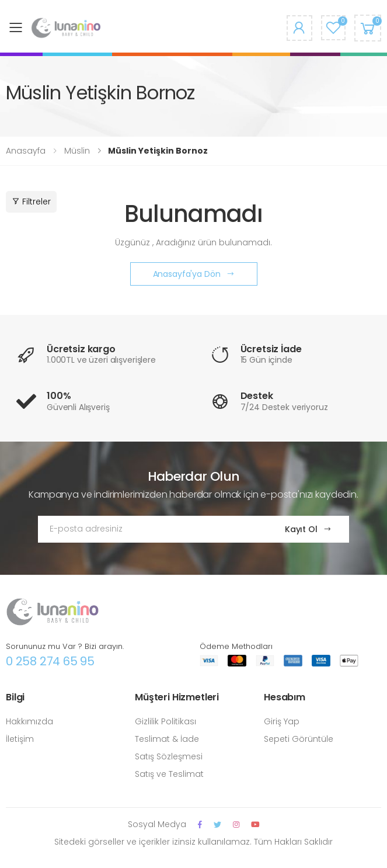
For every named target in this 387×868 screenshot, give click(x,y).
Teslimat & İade (167, 739)
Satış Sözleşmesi (169, 756)
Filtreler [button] (31, 202)
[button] (368, 28)
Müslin (77, 151)
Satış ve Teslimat (169, 774)
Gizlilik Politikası (165, 721)
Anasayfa (26, 151)
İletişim (20, 739)
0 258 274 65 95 (50, 661)
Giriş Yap (282, 721)
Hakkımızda (29, 721)
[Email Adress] (150, 529)
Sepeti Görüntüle (299, 739)
